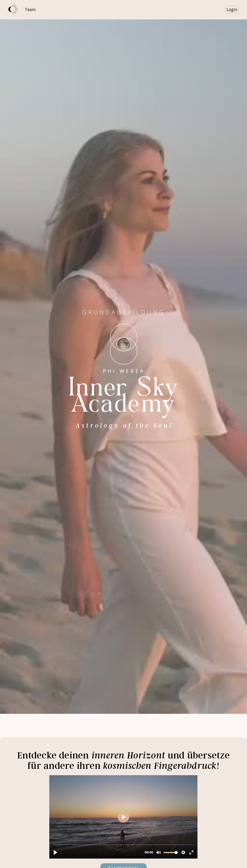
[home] (13, 10)
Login (232, 9)
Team (30, 9)
